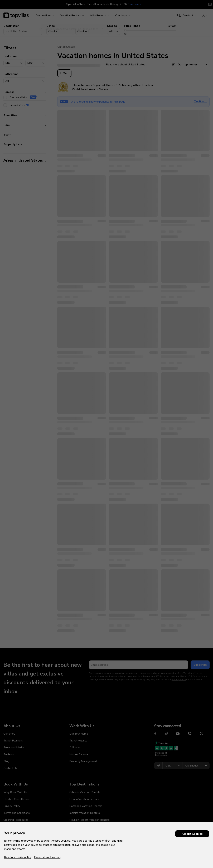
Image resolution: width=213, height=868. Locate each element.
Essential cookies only (48, 857)
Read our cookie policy (18, 857)
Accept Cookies (192, 834)
